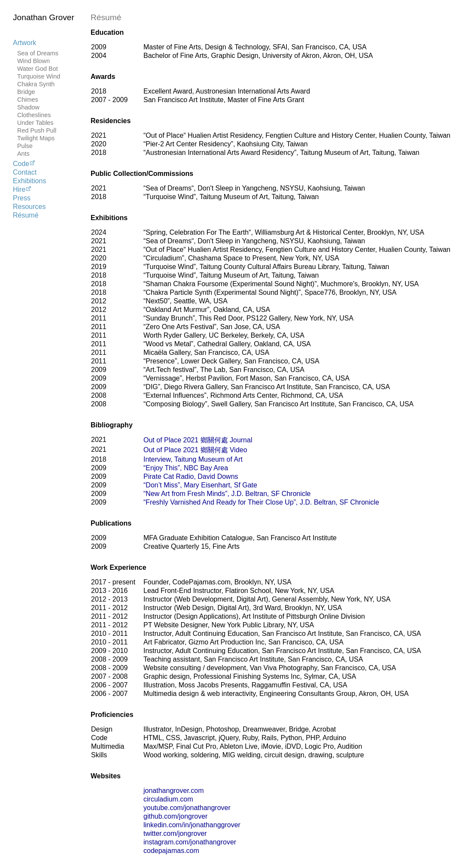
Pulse (25, 146)
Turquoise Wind (39, 76)
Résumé (26, 215)
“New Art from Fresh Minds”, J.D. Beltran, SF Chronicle (227, 494)
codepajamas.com (171, 851)
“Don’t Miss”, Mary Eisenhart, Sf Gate (200, 485)
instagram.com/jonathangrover (190, 842)
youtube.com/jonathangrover (187, 808)
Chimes (28, 100)
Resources (29, 207)
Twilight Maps (36, 138)
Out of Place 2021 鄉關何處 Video (195, 450)
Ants (23, 154)
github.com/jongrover (175, 816)
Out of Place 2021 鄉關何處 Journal (198, 440)
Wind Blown (33, 61)
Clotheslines (34, 115)
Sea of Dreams (38, 53)
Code (24, 163)
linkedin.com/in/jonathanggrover (192, 825)
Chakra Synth (36, 84)
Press (22, 198)
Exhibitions (29, 181)
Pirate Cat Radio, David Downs (191, 476)
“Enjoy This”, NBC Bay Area (186, 468)
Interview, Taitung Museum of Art (193, 459)
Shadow (28, 107)
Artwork (24, 43)
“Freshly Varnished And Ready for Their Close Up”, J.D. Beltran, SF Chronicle (261, 502)
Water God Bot (38, 69)
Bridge (26, 92)
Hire (22, 189)
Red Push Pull (37, 130)
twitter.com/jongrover (175, 833)
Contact (25, 172)
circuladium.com (168, 799)
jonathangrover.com (174, 791)
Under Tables (35, 123)
